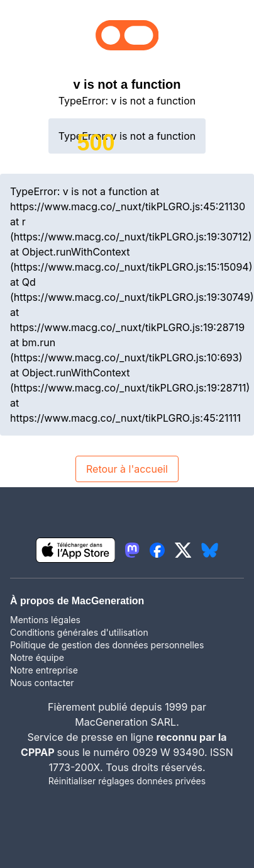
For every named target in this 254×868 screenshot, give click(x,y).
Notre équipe (37, 657)
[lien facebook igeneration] (157, 550)
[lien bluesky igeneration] (210, 550)
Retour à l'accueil (127, 469)
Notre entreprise (44, 670)
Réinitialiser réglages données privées (127, 781)
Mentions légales (45, 620)
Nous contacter (42, 683)
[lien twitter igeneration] (183, 550)
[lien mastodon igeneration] (132, 550)
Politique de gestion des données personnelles (107, 645)
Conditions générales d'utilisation (79, 632)
